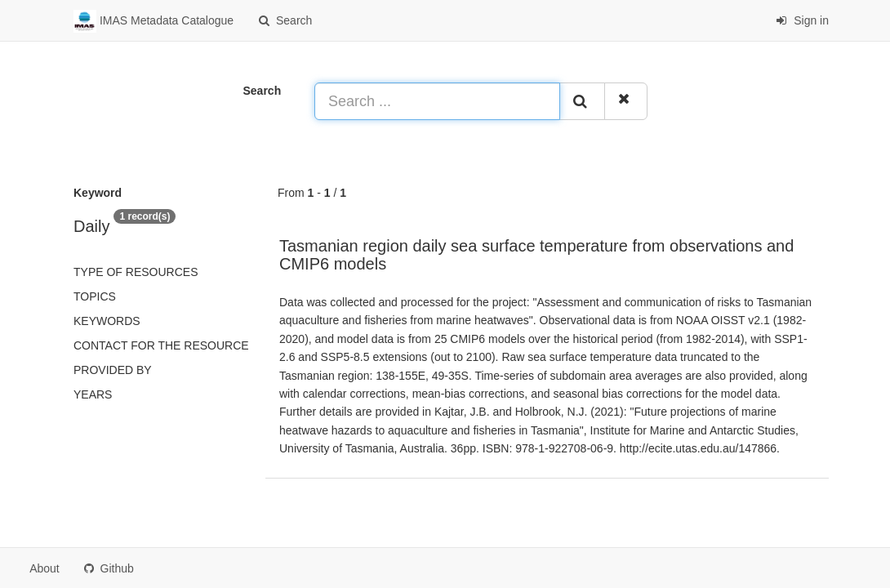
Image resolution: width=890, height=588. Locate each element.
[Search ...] (437, 101)
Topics (95, 296)
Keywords (107, 321)
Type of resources (136, 272)
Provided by (113, 370)
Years (93, 394)
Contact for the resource (161, 345)
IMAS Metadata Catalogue (154, 21)
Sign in (802, 20)
